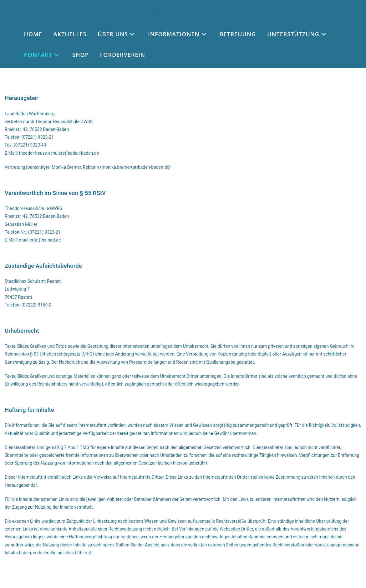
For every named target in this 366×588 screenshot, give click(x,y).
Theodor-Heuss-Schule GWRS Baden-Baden (94, 13)
